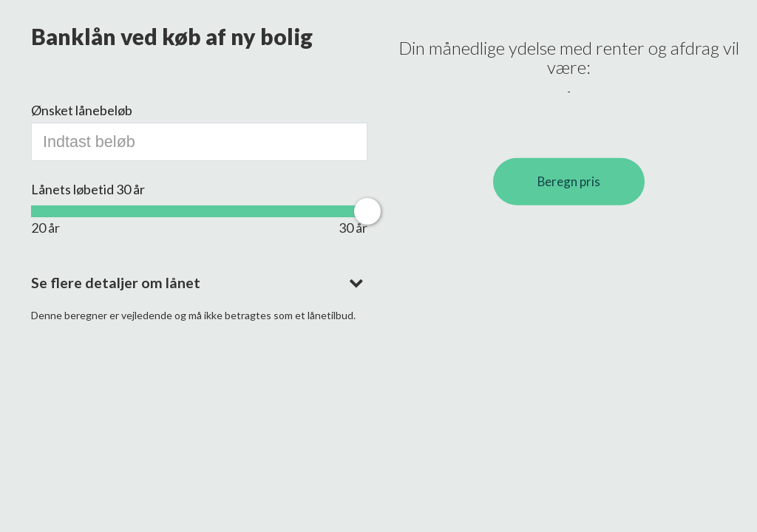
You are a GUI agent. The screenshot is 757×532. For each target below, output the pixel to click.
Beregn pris (569, 181)
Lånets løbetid (88, 189)
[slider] (367, 211)
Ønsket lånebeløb (82, 110)
